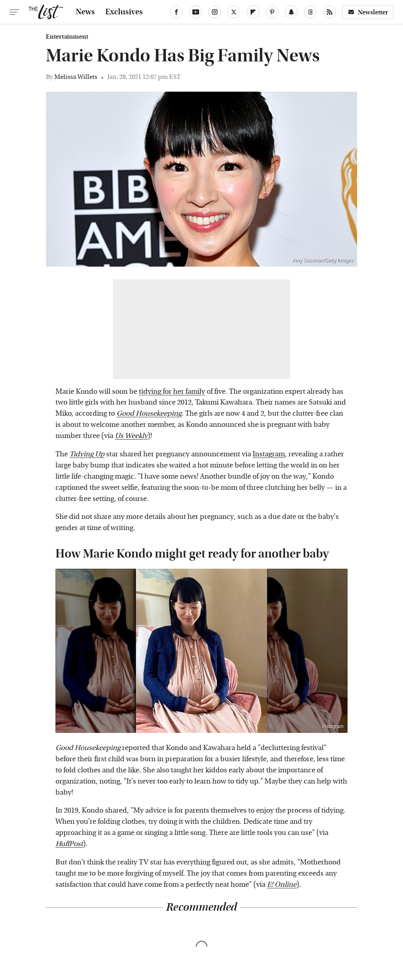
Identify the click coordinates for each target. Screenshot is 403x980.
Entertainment (67, 37)
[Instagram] (215, 12)
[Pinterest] (272, 12)
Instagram (269, 454)
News (85, 12)
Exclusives (124, 12)
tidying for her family (172, 392)
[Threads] (310, 12)
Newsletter (368, 12)
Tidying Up (87, 454)
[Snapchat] (291, 12)
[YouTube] (196, 12)
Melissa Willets (76, 77)
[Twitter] (234, 12)
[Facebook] (176, 12)
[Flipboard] (253, 12)
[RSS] (330, 12)
